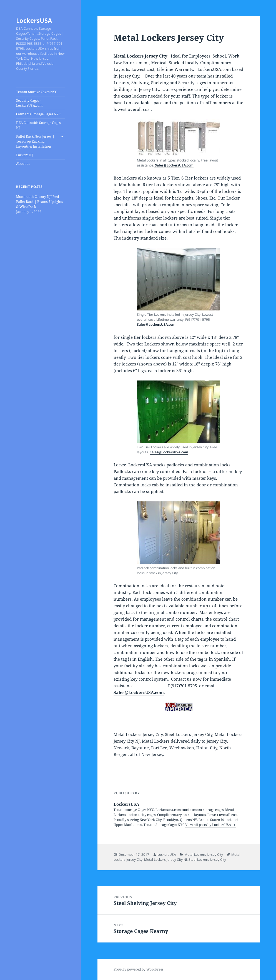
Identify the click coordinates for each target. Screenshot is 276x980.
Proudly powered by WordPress (138, 969)
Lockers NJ (24, 155)
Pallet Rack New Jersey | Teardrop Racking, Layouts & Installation (35, 141)
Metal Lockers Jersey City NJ (165, 860)
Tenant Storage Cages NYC (37, 92)
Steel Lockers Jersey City (207, 860)
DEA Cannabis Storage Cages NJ (38, 125)
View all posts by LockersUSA (209, 825)
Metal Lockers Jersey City (204, 855)
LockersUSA (34, 20)
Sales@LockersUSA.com (174, 165)
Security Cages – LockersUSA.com (29, 103)
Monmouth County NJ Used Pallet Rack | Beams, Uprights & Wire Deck (39, 202)
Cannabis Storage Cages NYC (38, 114)
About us (23, 164)
